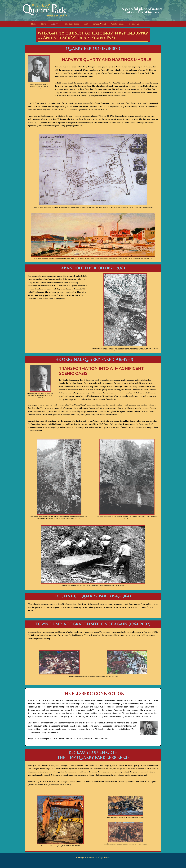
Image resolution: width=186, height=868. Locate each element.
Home (33, 24)
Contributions (115, 24)
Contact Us (131, 24)
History (54, 24)
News (43, 24)
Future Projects (97, 24)
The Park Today (70, 24)
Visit (84, 24)
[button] (58, 24)
